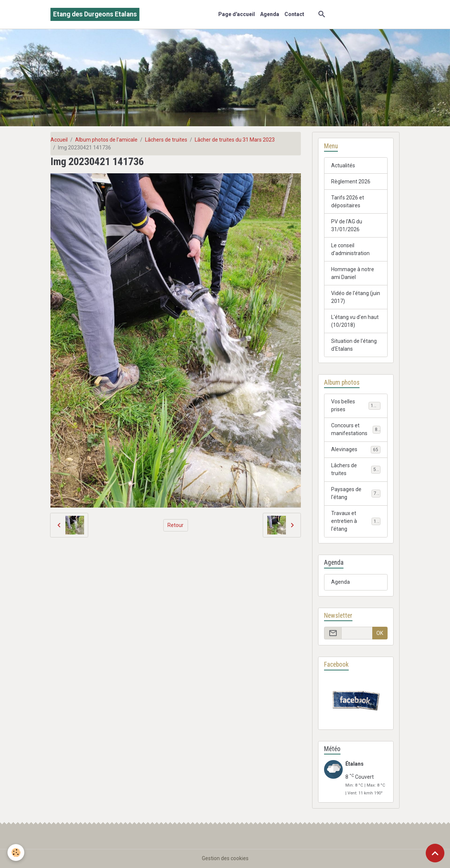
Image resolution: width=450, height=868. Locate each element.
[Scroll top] (435, 853)
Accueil (59, 140)
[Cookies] (16, 852)
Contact (294, 14)
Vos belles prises (356, 405)
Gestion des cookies (225, 858)
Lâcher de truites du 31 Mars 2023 (235, 140)
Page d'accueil (237, 14)
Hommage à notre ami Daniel (353, 273)
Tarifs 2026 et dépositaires (348, 201)
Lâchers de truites (166, 140)
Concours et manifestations (356, 429)
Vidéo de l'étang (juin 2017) (356, 297)
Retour (175, 525)
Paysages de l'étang (356, 493)
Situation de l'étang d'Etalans (354, 345)
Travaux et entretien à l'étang (356, 521)
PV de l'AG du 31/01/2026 (347, 225)
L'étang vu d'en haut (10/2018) (355, 321)
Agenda (270, 14)
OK (380, 633)
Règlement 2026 (351, 182)
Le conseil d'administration (350, 249)
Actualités (343, 165)
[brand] (95, 14)
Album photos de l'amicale (106, 140)
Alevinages (356, 450)
